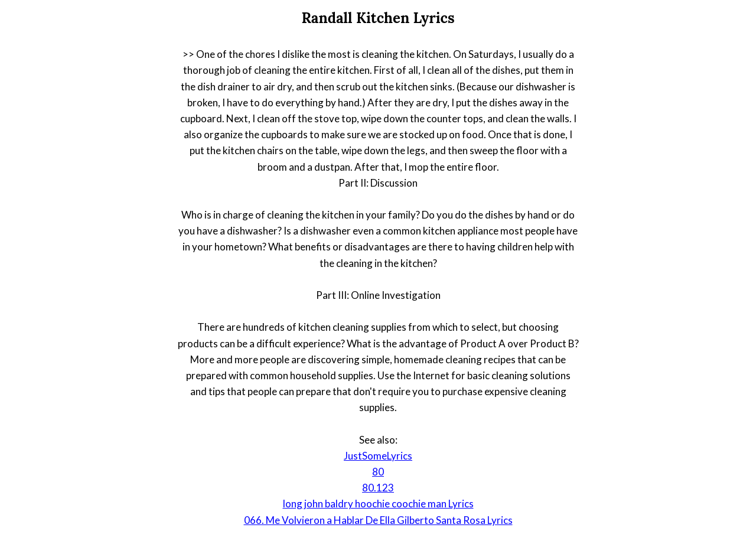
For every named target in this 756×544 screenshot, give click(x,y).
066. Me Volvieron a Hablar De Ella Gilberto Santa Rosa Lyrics (378, 520)
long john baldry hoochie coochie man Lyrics (378, 504)
